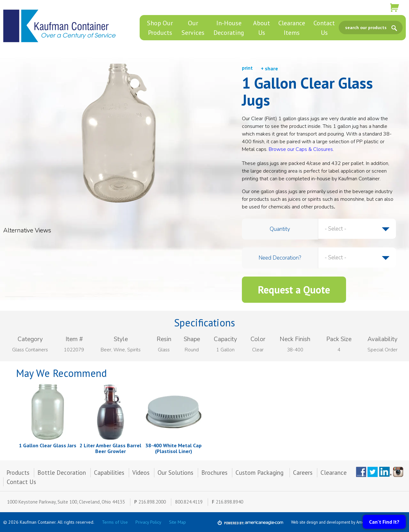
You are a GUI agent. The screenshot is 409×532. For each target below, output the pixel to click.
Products (18, 473)
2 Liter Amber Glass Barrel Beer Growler (110, 448)
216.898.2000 (152, 502)
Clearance (334, 473)
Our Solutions (175, 473)
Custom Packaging (260, 473)
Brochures (214, 473)
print (247, 68)
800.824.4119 (189, 502)
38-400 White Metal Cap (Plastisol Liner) (174, 448)
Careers (303, 473)
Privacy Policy (148, 522)
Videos (141, 473)
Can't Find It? (384, 522)
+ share (269, 68)
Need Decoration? (280, 258)
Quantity (280, 229)
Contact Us (21, 482)
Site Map (177, 522)
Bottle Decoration (62, 473)
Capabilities (109, 473)
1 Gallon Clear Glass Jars (48, 445)
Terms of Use (115, 522)
